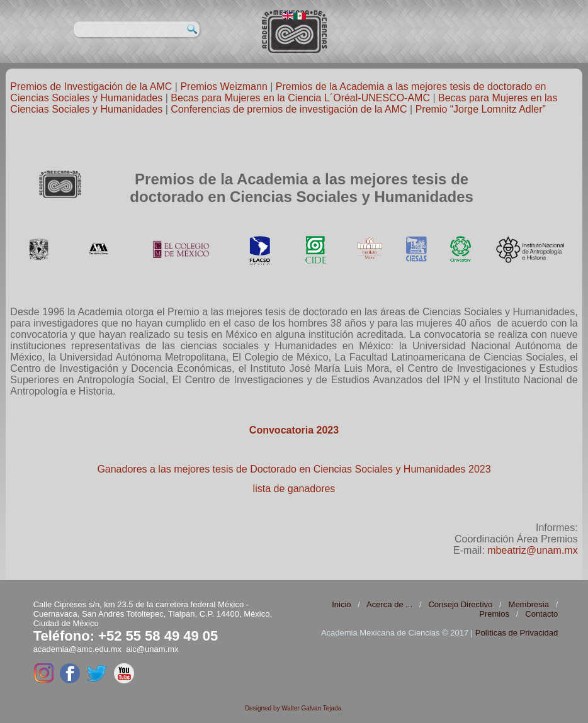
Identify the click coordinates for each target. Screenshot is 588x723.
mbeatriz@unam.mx (532, 550)
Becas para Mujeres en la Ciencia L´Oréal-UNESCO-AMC (300, 98)
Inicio (341, 604)
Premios (494, 614)
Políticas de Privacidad (517, 633)
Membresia (529, 604)
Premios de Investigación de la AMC (91, 87)
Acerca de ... (389, 604)
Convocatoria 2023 (294, 430)
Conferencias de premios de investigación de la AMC (289, 109)
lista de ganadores (294, 489)
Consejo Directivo (460, 604)
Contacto (541, 614)
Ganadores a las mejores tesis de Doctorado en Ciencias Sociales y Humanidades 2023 (294, 469)
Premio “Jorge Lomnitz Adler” (481, 109)
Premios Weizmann (223, 87)
